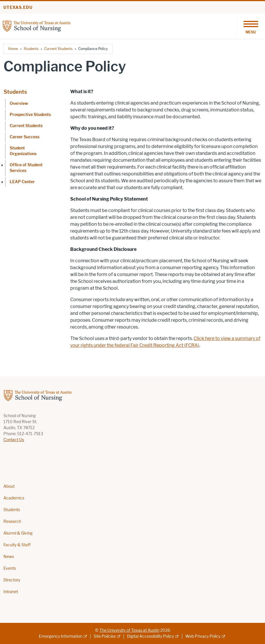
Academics (14, 498)
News (9, 557)
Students (31, 49)
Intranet (11, 592)
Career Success (25, 137)
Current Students (58, 49)
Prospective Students (30, 115)
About (9, 486)
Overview (19, 104)
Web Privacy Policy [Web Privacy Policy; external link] (203, 636)
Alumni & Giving (18, 533)
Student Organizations (23, 151)
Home (13, 49)
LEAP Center (22, 182)
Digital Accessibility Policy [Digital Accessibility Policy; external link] (150, 636)
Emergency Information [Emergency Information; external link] (61, 636)
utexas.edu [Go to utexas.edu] (18, 8)
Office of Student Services (26, 168)
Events (10, 568)
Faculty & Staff (17, 545)
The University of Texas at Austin (129, 630)
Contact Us (14, 440)
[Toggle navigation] (251, 26)
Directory (12, 580)
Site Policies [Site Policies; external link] (105, 636)
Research (12, 522)
